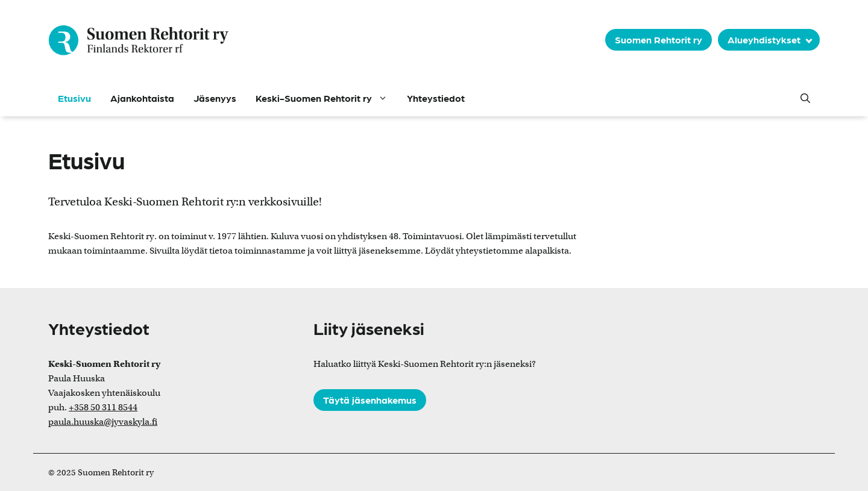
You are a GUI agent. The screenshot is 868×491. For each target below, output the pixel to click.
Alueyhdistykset (764, 39)
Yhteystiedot (436, 98)
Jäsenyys (215, 98)
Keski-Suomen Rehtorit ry (326, 98)
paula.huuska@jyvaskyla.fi (103, 422)
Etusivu (74, 98)
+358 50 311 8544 (103, 407)
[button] (805, 98)
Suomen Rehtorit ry (659, 39)
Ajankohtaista (142, 98)
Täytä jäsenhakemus (370, 400)
